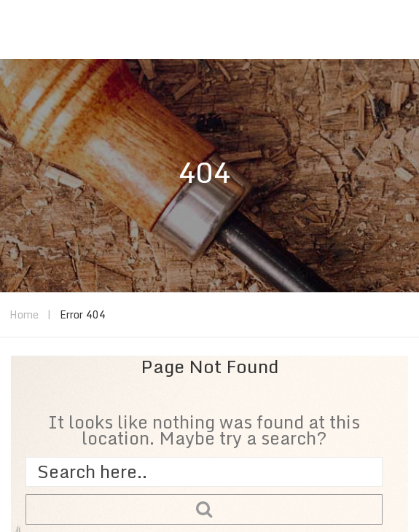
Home (24, 314)
